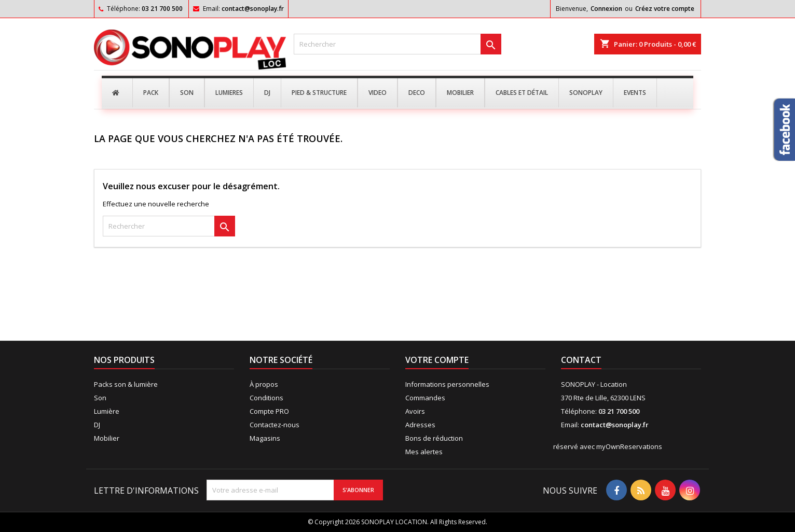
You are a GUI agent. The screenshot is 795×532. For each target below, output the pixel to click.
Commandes (425, 398)
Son (100, 398)
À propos (264, 384)
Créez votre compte (665, 9)
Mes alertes (424, 452)
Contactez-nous (275, 425)
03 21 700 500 (162, 9)
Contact (581, 360)
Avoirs (415, 411)
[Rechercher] (397, 44)
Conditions (266, 398)
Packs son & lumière (126, 384)
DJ (97, 425)
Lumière (107, 411)
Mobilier (107, 438)
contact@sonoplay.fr (253, 9)
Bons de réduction (434, 438)
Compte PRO (269, 411)
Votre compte (437, 360)
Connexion (606, 9)
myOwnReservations (629, 446)
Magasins (265, 438)
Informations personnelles (447, 384)
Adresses (420, 425)
